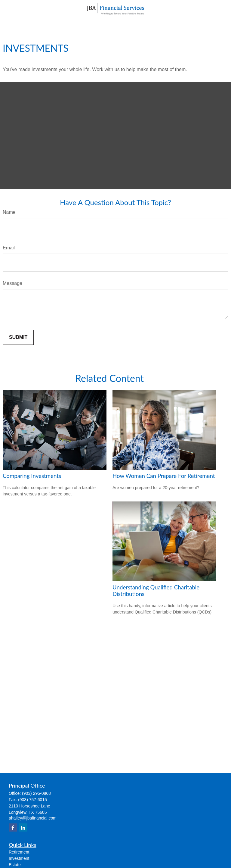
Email (9, 248)
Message (12, 283)
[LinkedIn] (23, 827)
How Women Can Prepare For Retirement (164, 476)
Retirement (19, 852)
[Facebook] (13, 827)
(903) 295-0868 (36, 793)
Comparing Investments (32, 476)
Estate (15, 865)
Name (9, 212)
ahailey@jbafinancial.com (33, 818)
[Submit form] (18, 337)
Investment (19, 858)
